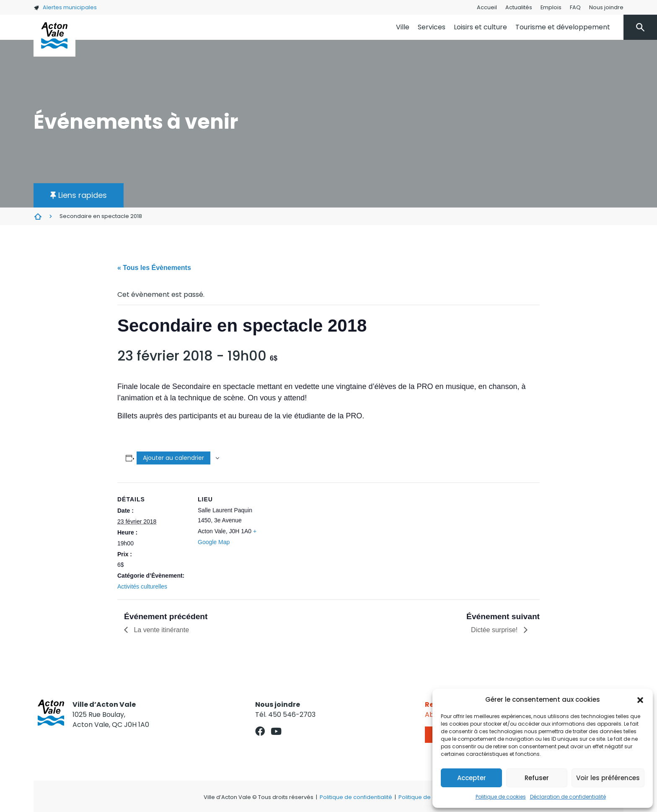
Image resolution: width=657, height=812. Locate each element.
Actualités (519, 7)
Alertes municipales (65, 7)
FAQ (575, 7)
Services (432, 27)
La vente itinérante (160, 630)
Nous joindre (606, 7)
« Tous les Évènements (154, 268)
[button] (640, 700)
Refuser (537, 778)
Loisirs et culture (480, 27)
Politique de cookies (501, 797)
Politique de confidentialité (356, 797)
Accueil (487, 7)
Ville (403, 27)
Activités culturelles (142, 586)
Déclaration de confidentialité (568, 797)
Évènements (38, 216)
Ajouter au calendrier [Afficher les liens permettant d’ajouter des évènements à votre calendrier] (173, 458)
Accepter (472, 778)
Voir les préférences (608, 778)
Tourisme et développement (563, 27)
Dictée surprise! (495, 630)
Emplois (551, 7)
